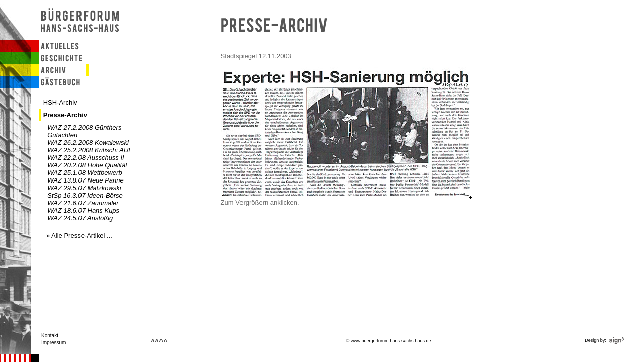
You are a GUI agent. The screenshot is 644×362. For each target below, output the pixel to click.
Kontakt (50, 336)
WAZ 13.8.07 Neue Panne (86, 180)
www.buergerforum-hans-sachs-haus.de (391, 341)
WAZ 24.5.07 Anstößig (80, 218)
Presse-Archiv (65, 115)
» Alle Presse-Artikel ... (79, 236)
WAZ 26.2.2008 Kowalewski (88, 143)
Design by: (605, 340)
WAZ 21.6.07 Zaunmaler (83, 203)
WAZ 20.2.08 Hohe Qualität (87, 165)
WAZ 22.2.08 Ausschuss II (86, 158)
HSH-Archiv (60, 102)
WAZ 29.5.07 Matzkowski (84, 188)
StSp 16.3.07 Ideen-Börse (85, 195)
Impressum (54, 343)
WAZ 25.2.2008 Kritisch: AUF (90, 150)
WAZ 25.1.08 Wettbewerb (85, 173)
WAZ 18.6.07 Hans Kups (83, 210)
